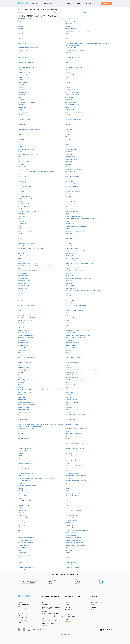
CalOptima (20, 152)
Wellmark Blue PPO (71, 563)
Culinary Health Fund (23, 204)
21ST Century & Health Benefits (74, 67)
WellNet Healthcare (23, 565)
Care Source (21, 164)
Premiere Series (22, 471)
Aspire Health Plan (70, 107)
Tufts (19, 530)
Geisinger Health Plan (71, 253)
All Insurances (22, 19)
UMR (19, 31)
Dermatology (21, 12)
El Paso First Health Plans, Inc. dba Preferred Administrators (81, 219)
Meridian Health (22, 397)
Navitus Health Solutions (24, 420)
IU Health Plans (69, 340)
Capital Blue (69, 152)
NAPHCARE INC (22, 43)
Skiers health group (23, 510)
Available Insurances (65, 3)
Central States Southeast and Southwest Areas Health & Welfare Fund (36, 172)
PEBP (19, 458)
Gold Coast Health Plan (71, 258)
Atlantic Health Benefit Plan (25, 112)
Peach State (69, 453)
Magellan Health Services (72, 362)
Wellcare (68, 558)
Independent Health (70, 333)
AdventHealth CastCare (24, 77)
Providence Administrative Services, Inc (76, 481)
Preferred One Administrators (25, 468)
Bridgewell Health (70, 139)
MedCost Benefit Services (72, 385)
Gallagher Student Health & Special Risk (76, 251)
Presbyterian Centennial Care (25, 473)
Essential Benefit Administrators (26, 231)
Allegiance (20, 87)
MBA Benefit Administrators (72, 375)
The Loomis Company (71, 520)
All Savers (68, 85)
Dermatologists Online (24, 604)
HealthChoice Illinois (71, 288)
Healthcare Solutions (23, 288)
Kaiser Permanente (23, 345)
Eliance (67, 221)
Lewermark (21, 353)
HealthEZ (20, 293)
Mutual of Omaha (70, 412)
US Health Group (22, 548)
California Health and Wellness (26, 149)
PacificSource (69, 441)
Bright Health (21, 142)
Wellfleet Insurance (70, 560)
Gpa (19, 261)
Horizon (67, 315)
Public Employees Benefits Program (27, 486)
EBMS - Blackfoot (22, 216)
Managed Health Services (24, 367)
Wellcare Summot (22, 560)
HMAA (19, 310)
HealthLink (68, 296)
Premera (68, 468)
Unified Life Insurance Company (26, 538)
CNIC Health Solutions (24, 181)
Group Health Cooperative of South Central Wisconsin (79, 263)
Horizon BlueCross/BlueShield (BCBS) (28, 318)
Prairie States (21, 466)
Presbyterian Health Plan (72, 473)
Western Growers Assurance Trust (27, 567)
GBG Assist (21, 253)
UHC (19, 535)
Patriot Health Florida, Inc (72, 451)
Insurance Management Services (26, 335)
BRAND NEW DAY (23, 41)
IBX (19, 325)
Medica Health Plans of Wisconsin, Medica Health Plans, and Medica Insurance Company (41, 390)
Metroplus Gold (22, 400)
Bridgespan (21, 139)
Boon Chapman (22, 137)
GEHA (67, 41)
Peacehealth (21, 453)
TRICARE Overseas (71, 525)
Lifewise (68, 355)
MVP (19, 415)
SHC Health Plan (70, 503)
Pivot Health (69, 463)
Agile (67, 77)
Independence (69, 328)
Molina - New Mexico (23, 58)
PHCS (19, 60)
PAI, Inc (20, 443)
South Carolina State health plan (74, 510)
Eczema (67, 605)
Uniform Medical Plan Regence (73, 538)
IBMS (67, 323)
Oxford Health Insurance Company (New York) (77, 31)
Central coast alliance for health (74, 169)
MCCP (19, 377)
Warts (67, 619)
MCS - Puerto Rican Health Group (74, 380)
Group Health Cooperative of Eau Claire (28, 263)
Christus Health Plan (23, 179)
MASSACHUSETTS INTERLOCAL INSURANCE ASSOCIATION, (82, 370)
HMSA (19, 313)
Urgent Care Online (23, 607)
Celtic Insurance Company (25, 169)
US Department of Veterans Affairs (74, 543)
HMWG (67, 313)
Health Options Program (24, 281)
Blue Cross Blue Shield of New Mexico (28, 55)
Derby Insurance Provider (72, 211)
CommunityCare (70, 189)
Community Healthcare (24, 189)
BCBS (67, 122)
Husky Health (21, 323)
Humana (68, 26)
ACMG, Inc (68, 72)
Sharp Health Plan (22, 503)
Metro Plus (68, 397)
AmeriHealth (69, 100)
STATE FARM (21, 513)
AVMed (20, 117)
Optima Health (21, 434)
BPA (67, 137)
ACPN (19, 65)
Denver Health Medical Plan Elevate (27, 211)
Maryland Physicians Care (24, 370)
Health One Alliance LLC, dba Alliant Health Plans (78, 278)
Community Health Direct (24, 186)
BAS (19, 122)
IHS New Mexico (22, 328)
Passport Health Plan (23, 451)
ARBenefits (21, 105)
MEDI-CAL (21, 387)
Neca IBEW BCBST (71, 420)
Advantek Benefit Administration (74, 75)
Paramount (21, 446)
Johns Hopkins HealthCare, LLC (74, 343)
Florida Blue (69, 241)
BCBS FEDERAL (22, 124)
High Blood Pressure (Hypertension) (52, 616)
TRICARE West (22, 34)
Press (19, 622)
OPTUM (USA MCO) (23, 50)
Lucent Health (21, 360)
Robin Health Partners (23, 493)
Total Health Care (22, 523)
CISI (67, 179)
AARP (19, 39)
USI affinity (21, 550)
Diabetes (45, 611)
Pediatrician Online (23, 609)
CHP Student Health (23, 177)
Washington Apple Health (24, 555)
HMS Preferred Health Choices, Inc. (75, 310)
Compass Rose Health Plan (73, 191)
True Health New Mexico (72, 528)
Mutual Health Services (24, 412)
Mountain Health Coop (24, 410)
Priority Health (69, 478)
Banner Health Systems (24, 120)
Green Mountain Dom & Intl (72, 261)
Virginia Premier (22, 553)
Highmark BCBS (70, 301)
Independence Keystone (24, 333)
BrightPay (20, 53)
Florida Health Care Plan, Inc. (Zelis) (75, 50)
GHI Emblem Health (23, 256)
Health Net (20, 26)
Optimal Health (22, 436)
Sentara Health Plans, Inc (24, 501)
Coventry (20, 201)
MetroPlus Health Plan (71, 400)
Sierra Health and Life (23, 505)
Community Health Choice (72, 184)
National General (22, 417)
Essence (68, 229)
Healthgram (21, 296)
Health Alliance (69, 273)
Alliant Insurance (22, 90)
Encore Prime (21, 229)
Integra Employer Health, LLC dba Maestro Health (78, 335)
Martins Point (69, 367)
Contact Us (21, 611)
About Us (34, 3)
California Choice (70, 147)
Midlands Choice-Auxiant (72, 402)
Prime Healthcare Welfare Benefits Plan (76, 476)
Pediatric (84, 12)
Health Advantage (22, 273)
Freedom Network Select (72, 248)
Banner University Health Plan (73, 120)
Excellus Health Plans (71, 234)
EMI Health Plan (70, 224)
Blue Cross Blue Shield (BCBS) (26, 62)
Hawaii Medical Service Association (74, 271)
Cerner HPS (21, 174)
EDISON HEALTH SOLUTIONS (74, 216)
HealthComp (21, 291)
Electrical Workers (22, 221)
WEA (67, 555)
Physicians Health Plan (71, 461)
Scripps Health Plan (23, 498)
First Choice (69, 239)
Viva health (68, 553)
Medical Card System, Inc (24, 392)
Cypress (68, 206)
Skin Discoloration (70, 617)
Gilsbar (20, 258)
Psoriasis (68, 614)
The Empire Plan (22, 520)
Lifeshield (68, 353)
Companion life (22, 191)
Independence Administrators (25, 330)
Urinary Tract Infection (48, 623)
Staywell (68, 513)
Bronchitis (45, 605)
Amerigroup (21, 100)
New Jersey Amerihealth (72, 424)
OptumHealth (69, 436)
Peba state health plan (71, 456)
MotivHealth (68, 407)
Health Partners (69, 281)
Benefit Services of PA (23, 127)
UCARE (20, 533)
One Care (68, 431)
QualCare (20, 488)
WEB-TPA (20, 558)
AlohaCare (20, 97)
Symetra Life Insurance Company (74, 518)
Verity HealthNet (70, 550)
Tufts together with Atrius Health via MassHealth (78, 530)
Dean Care (21, 209)
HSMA (67, 320)
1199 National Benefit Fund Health (27, 67)
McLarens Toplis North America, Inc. (27, 380)
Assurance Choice (70, 110)
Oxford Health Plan (70, 29)
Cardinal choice (69, 154)
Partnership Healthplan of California (75, 448)
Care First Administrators (72, 159)
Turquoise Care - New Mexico (73, 58)
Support (20, 602)
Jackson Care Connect (24, 343)
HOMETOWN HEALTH (24, 315)
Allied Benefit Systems (24, 92)
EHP (19, 219)
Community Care (22, 184)
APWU (67, 39)
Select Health (69, 498)
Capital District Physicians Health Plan (28, 154)
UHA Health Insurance (71, 533)
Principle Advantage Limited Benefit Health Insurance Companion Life (36, 478)
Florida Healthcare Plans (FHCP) (26, 243)
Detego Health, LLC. (23, 214)
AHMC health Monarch (24, 82)
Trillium (20, 528)
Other (19, 441)
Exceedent (20, 234)
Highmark (20, 301)
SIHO (67, 505)
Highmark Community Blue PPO (26, 305)
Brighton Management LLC (72, 142)
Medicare (68, 34)
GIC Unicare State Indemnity (73, 256)
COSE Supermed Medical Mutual (26, 199)
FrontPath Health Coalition (25, 251)
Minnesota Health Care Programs (26, 405)
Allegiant (68, 87)
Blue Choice (69, 132)
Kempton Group (22, 348)
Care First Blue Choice (24, 162)
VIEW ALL (45, 626)
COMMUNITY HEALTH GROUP (26, 36)
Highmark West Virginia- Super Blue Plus (76, 305)
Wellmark (20, 563)
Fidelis (67, 236)
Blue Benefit (69, 129)
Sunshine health (22, 515)
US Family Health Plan (24, 545)
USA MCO (68, 548)
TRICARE (68, 523)
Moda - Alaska (69, 53)
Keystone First (69, 350)
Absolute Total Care (23, 70)
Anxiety (44, 600)
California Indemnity (71, 149)
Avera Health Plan (70, 115)
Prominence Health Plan (24, 481)
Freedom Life (21, 246)
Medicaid (68, 390)
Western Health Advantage (72, 567)
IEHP (67, 325)
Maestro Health (69, 360)
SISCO (67, 508)
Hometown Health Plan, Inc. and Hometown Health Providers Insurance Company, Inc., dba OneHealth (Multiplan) (88, 44)
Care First (20, 159)
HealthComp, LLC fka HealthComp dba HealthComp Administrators (83, 291)
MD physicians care (23, 382)
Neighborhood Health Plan (25, 422)
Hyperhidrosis (69, 610)
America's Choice (70, 97)
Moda (67, 405)
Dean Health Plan (70, 209)
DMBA (67, 214)
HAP (19, 268)
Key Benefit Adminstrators (72, 348)
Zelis (67, 62)
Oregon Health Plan (23, 439)
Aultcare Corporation (23, 115)
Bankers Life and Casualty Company (75, 117)
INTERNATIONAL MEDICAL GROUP (75, 338)
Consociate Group (70, 194)
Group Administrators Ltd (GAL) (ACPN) (28, 48)
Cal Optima (21, 147)
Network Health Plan (71, 422)
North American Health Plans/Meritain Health (77, 429)
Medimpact (21, 395)
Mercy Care (68, 395)
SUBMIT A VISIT (107, 3)
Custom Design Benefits (24, 206)
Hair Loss (68, 607)
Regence (68, 491)
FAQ (78, 3)
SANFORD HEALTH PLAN (72, 496)
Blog (19, 600)
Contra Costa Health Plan (24, 196)
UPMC (67, 36)
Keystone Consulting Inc (24, 350)
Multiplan (68, 410)
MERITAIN (20, 29)
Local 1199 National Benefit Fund (26, 358)
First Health (21, 241)
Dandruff (67, 602)
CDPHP (67, 167)
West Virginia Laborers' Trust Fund (74, 565)
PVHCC (67, 486)
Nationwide (68, 417)
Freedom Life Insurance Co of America (75, 246)
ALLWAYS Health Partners (72, 95)
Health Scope (69, 283)
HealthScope (21, 298)
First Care (20, 239)
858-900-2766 (91, 3)
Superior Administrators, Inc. (73, 515)
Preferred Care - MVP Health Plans (74, 466)
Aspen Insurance (22, 107)
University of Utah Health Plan (73, 540)
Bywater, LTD (69, 144)
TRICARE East (22, 525)
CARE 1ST (21, 157)
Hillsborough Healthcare (24, 308)
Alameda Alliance (22, 85)
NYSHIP (20, 431)
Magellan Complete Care (24, 362)
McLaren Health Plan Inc (72, 377)
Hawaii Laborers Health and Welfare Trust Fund (30, 271)
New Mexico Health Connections (26, 429)
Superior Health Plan (23, 518)
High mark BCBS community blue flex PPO (76, 298)
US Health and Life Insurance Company (76, 545)
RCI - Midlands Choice (24, 491)
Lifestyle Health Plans (23, 355)
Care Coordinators (70, 157)
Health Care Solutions (23, 276)
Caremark (68, 164)
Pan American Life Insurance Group (75, 443)
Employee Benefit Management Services (76, 226)
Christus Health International (73, 177)
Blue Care (20, 132)
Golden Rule (69, 24)
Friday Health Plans (70, 48)
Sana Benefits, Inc (22, 496)
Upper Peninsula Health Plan (25, 543)
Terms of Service (23, 618)
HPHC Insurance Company (25, 320)
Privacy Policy (22, 620)
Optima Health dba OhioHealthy (74, 434)
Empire (20, 226)
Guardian (68, 266)
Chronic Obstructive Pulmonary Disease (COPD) (51, 608)
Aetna (19, 21)
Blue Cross (21, 134)
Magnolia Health (70, 365)
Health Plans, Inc (22, 283)
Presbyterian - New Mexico (72, 55)
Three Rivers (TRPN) (71, 65)
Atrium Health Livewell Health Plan (74, 112)
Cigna (19, 24)
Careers (20, 615)
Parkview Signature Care (24, 448)
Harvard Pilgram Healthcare (73, 268)
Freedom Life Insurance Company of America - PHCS (32, 248)
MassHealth (21, 372)
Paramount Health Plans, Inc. (73, 446)
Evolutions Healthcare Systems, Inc (75, 231)
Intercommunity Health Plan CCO (26, 338)
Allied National (21, 95)
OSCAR (67, 439)
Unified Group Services (71, 535)
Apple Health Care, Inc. (71, 102)
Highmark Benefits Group (24, 303)
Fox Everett (68, 243)
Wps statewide (22, 570)
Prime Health (21, 476)
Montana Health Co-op (24, 407)
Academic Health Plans (24, 72)
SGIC (67, 501)
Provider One (21, 483)
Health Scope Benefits (24, 286)
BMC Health (69, 134)
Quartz (67, 488)
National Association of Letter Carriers (75, 415)
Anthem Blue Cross (70, 21)
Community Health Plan (72, 186)
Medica (67, 387)
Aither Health (69, 82)
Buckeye (20, 144)
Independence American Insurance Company (77, 330)
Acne (66, 600)
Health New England (23, 278)
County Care (69, 199)
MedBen (20, 385)
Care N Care (69, 162)
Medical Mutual (69, 392)
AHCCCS (20, 80)
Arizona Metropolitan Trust (72, 105)
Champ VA (68, 174)
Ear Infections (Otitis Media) (50, 614)
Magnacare (21, 365)
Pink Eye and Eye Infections (50, 621)
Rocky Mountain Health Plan (73, 493)
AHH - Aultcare (69, 80)
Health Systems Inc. (71, 286)
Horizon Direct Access (71, 318)
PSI (66, 483)
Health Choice (69, 276)
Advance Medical (22, 75)
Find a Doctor (48, 3)
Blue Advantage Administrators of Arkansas (29, 129)
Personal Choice (22, 461)
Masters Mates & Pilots (71, 372)
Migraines (45, 618)
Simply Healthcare (22, 508)
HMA (67, 308)
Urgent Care (53, 12)
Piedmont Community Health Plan (26, 463)
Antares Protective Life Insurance (26, 102)
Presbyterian (69, 471)
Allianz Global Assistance (72, 90)
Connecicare (21, 194)
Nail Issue (68, 612)
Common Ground (70, 181)
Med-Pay (68, 382)
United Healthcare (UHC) (24, 540)
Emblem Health (22, 224)
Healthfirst (68, 293)
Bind (67, 127)
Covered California (70, 201)
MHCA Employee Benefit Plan (25, 402)
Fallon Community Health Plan (26, 236)
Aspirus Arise (21, 110)
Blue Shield (68, 60)
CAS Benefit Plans (23, 167)
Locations (21, 613)
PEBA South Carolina (23, 456)
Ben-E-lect (68, 124)
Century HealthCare (71, 172)
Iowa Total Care (22, 340)
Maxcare (20, 375)
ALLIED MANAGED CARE (72, 92)
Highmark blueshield (71, 303)
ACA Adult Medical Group (72, 70)
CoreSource (69, 196)
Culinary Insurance (70, 204)
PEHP (67, 458)
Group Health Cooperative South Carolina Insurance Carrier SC (34, 266)
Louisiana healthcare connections (74, 358)
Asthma (44, 602)
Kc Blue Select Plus (70, 345)
